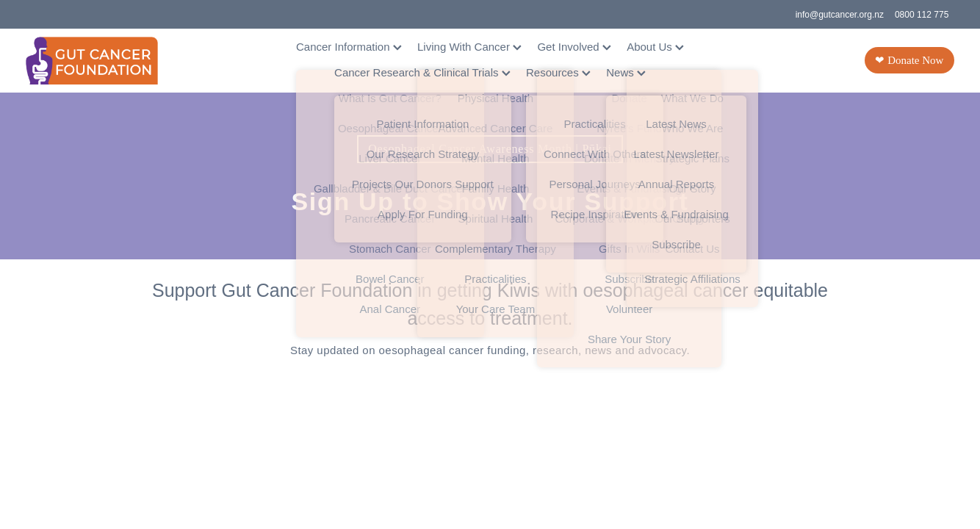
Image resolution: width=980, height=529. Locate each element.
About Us (655, 47)
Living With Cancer (469, 47)
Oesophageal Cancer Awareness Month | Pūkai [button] (490, 149)
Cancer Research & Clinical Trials (422, 72)
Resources (558, 72)
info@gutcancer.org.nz (840, 15)
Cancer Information (349, 47)
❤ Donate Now (909, 60)
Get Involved (574, 47)
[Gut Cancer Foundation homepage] (119, 61)
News (626, 72)
